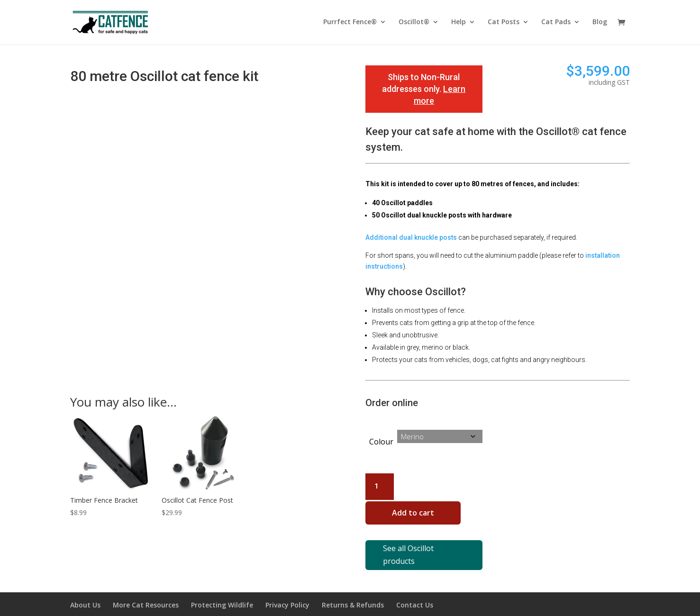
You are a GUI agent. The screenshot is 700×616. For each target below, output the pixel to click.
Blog (600, 23)
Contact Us (415, 593)
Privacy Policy (287, 593)
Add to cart (418, 516)
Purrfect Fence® (350, 23)
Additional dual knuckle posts (411, 237)
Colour (381, 442)
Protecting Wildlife (222, 593)
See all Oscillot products (418, 550)
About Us (85, 593)
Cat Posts (504, 23)
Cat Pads (556, 23)
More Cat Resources (146, 593)
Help (459, 23)
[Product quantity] (380, 487)
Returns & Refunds (353, 593)
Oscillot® (414, 23)
